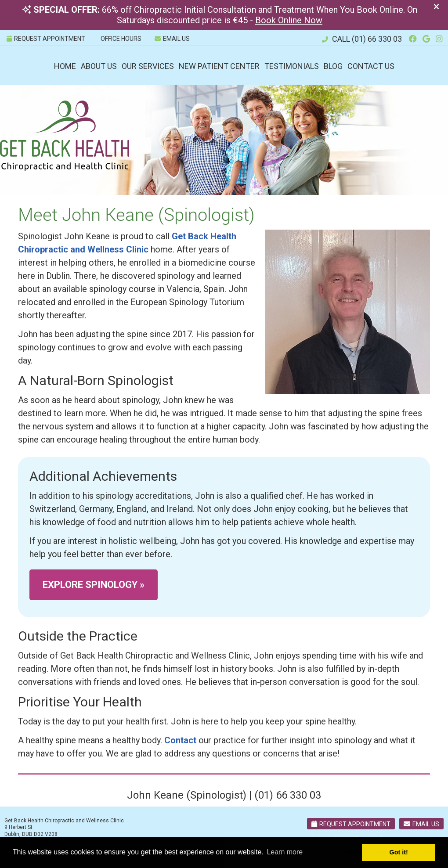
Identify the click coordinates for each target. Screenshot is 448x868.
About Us (99, 66)
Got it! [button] (399, 852)
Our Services (148, 66)
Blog (333, 66)
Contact (180, 740)
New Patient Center (219, 66)
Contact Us (371, 66)
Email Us (172, 39)
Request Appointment (351, 824)
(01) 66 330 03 (377, 39)
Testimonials (292, 66)
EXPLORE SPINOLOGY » (94, 585)
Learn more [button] (285, 852)
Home (65, 66)
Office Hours (121, 39)
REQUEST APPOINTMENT (46, 39)
